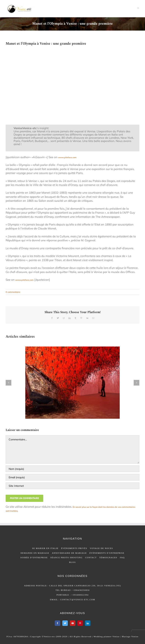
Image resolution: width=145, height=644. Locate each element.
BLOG (72, 562)
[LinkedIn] (88, 623)
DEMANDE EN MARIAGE (35, 553)
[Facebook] (57, 623)
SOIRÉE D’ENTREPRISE (34, 557)
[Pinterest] (80, 623)
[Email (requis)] (72, 477)
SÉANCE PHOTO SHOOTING (66, 557)
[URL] (72, 486)
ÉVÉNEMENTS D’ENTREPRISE (107, 553)
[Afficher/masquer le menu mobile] (138, 8)
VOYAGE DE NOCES (101, 548)
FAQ (122, 557)
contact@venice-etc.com (78, 600)
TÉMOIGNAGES (108, 557)
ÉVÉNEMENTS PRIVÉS (74, 548)
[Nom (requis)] (72, 469)
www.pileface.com (67, 157)
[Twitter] (65, 623)
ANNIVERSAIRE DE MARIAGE (69, 553)
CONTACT (91, 557)
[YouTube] (73, 623)
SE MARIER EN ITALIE (45, 548)
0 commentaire (13, 292)
